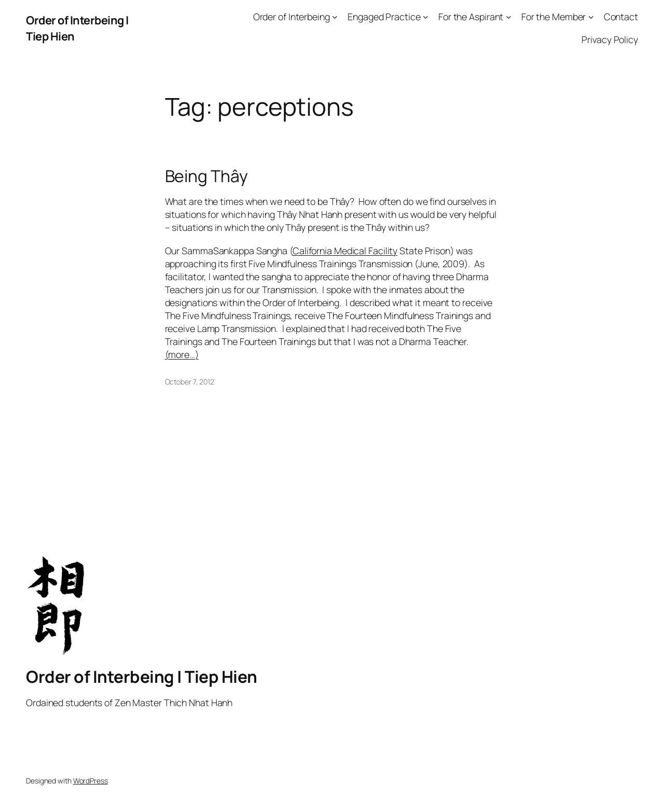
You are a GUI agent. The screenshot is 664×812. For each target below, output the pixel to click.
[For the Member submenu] (591, 17)
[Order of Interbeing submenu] (335, 17)
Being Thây (206, 176)
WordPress (91, 781)
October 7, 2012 (190, 382)
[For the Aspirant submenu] (509, 17)
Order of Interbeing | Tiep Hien (142, 677)
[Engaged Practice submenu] (426, 17)
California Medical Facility (345, 251)
